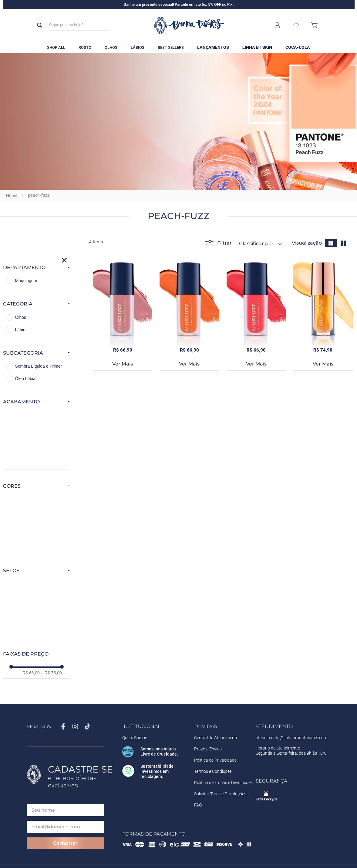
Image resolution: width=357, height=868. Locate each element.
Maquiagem (26, 281)
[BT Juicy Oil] (323, 314)
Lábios (21, 330)
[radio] (331, 243)
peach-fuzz (39, 195)
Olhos (21, 317)
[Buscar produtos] (41, 25)
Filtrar (218, 243)
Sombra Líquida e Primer (39, 366)
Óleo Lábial (26, 379)
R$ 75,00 (51, 673)
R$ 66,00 (31, 673)
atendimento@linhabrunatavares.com (291, 738)
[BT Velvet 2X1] (123, 314)
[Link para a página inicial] (12, 195)
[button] (36, 268)
